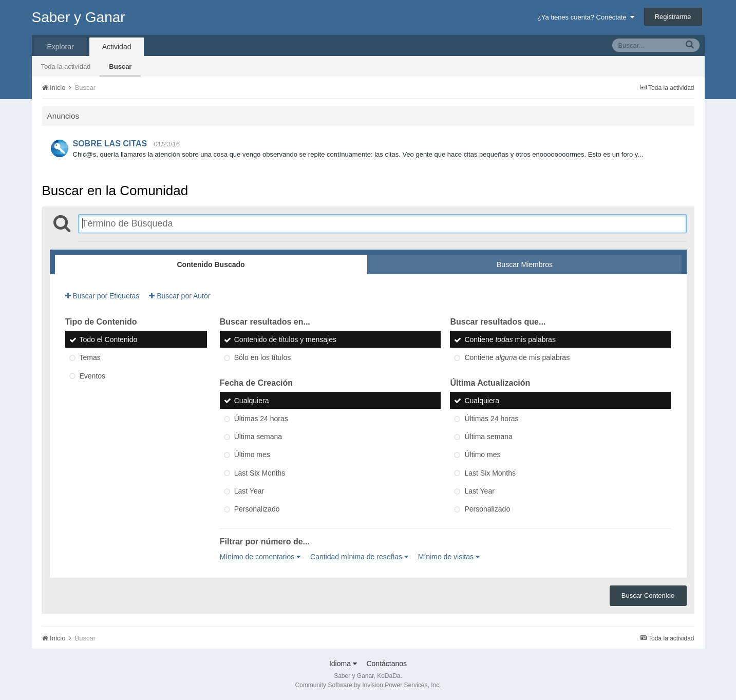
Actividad (117, 47)
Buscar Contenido (648, 595)
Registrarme (673, 17)
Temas (90, 358)
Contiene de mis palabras (517, 358)
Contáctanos (386, 664)
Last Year (249, 491)
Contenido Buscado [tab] (211, 264)
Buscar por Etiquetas (102, 296)
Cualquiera (252, 401)
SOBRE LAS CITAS (110, 144)
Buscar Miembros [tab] (525, 264)
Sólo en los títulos (263, 358)
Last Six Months (260, 473)
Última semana (258, 437)
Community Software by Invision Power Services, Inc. (368, 685)
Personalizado (257, 509)
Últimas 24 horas (261, 419)
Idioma (343, 664)
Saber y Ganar (79, 17)
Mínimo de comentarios (260, 557)
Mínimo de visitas (449, 557)
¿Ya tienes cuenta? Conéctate (586, 17)
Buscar (120, 67)
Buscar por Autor (180, 296)
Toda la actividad (66, 67)
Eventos (93, 376)
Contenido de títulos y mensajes (285, 339)
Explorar (61, 47)
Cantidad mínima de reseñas (359, 557)
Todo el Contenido (109, 339)
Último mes (252, 455)
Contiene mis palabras (510, 339)
